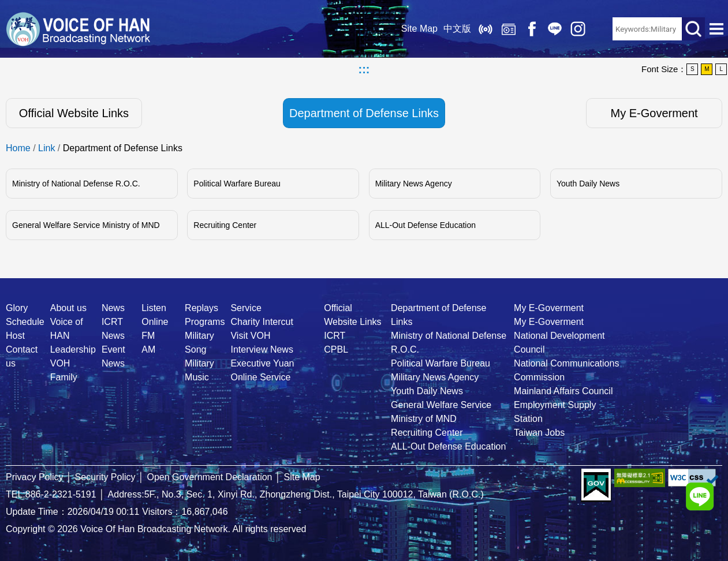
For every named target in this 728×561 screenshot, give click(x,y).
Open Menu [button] (716, 29)
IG (578, 29)
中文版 (457, 29)
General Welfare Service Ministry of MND (86, 225)
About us (68, 308)
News (113, 308)
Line (555, 29)
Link (46, 148)
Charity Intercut (262, 322)
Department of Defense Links (364, 113)
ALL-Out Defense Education (425, 225)
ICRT (335, 336)
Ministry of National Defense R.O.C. (76, 184)
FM (148, 336)
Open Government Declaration (210, 477)
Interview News (262, 349)
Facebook (532, 29)
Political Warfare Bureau (237, 184)
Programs (205, 322)
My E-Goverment (654, 113)
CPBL (336, 349)
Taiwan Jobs (539, 433)
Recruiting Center (225, 225)
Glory (17, 308)
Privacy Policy (35, 477)
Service (246, 308)
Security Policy (105, 477)
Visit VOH (250, 336)
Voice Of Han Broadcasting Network (78, 29)
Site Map (419, 29)
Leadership (73, 349)
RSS (601, 29)
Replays (509, 29)
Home (18, 148)
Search (693, 29)
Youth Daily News (588, 184)
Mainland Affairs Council (563, 391)
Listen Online (486, 29)
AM (148, 349)
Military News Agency (414, 184)
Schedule (25, 322)
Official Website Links (74, 113)
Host (15, 336)
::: (364, 69)
